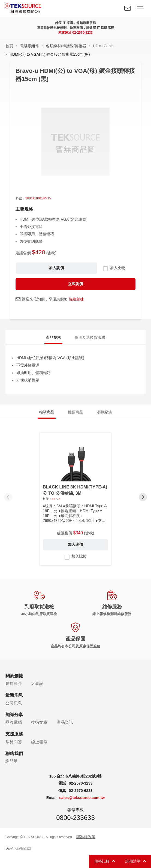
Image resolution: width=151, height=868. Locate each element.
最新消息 (14, 695)
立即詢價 (75, 284)
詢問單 (12, 761)
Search (115, 8)
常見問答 (14, 742)
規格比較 (102, 861)
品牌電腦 (14, 722)
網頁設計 (25, 848)
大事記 (37, 683)
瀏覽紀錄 (104, 412)
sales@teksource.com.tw (82, 798)
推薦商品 (75, 412)
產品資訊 (65, 722)
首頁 (9, 46)
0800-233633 (75, 818)
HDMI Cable (103, 46)
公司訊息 (14, 703)
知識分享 (14, 715)
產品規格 (53, 337)
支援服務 (14, 734)
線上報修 (39, 742)
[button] (143, 497)
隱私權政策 (86, 837)
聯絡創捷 (76, 299)
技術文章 (39, 722)
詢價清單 (133, 861)
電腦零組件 (29, 46)
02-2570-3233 (82, 33)
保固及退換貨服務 (90, 337)
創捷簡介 (14, 683)
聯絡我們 (128, 8)
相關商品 (47, 412)
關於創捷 (14, 676)
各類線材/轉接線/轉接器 (66, 46)
